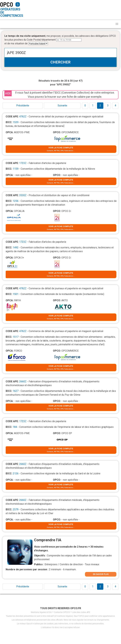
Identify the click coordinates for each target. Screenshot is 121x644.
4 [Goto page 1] (115, 105)
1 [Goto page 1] (93, 105)
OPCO (7, 4)
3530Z (23, 195)
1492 (16, 248)
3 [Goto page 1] (108, 105)
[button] (117, 24)
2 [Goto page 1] (100, 105)
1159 (16, 169)
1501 (16, 294)
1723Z (23, 163)
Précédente (23, 105)
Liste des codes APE (81, 612)
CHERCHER (60, 62)
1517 (16, 337)
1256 (16, 201)
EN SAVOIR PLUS (101, 574)
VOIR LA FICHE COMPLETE (61, 148)
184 (15, 427)
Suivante (62, 105)
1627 (16, 391)
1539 (16, 122)
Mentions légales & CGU (41, 612)
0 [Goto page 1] (85, 105)
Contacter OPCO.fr (62, 612)
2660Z (23, 381)
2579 (16, 509)
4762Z (23, 117)
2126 (16, 473)
